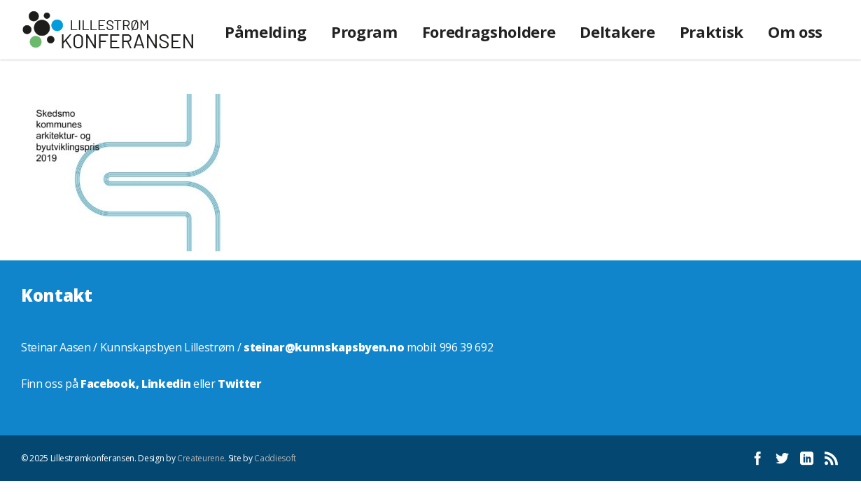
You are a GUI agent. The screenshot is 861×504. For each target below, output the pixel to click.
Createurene (201, 458)
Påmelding (266, 31)
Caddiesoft (275, 458)
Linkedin (166, 384)
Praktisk (712, 31)
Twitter (240, 384)
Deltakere (617, 31)
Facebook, (111, 384)
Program (364, 31)
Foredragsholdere (489, 31)
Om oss (795, 31)
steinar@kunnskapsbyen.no (324, 347)
